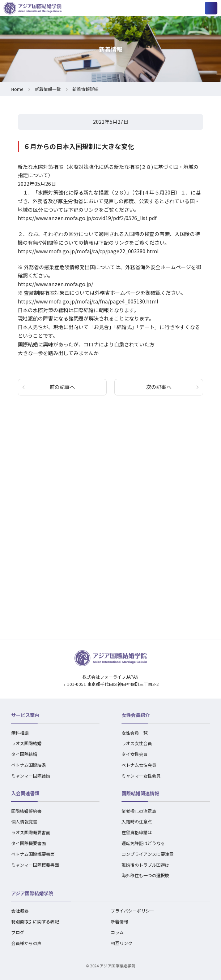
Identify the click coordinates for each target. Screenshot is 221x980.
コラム (117, 932)
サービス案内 (25, 715)
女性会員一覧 (135, 733)
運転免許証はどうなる (143, 843)
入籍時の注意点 (137, 821)
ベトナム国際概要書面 (33, 854)
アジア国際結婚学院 (32, 893)
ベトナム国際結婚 (29, 765)
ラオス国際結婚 (26, 743)
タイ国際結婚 (24, 754)
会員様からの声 (26, 943)
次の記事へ (159, 387)
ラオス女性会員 (137, 743)
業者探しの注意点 (139, 811)
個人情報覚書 (24, 821)
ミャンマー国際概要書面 (35, 865)
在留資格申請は (137, 832)
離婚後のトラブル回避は (145, 865)
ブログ (18, 932)
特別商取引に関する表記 (35, 921)
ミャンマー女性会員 (141, 776)
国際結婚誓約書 (26, 811)
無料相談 (20, 733)
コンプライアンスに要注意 (148, 854)
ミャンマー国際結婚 (31, 776)
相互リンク (122, 943)
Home (17, 89)
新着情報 (119, 921)
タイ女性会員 (135, 754)
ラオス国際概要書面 (31, 832)
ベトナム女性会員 (139, 765)
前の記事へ (62, 387)
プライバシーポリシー (132, 911)
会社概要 (20, 911)
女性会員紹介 (136, 715)
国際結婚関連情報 (140, 793)
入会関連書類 (25, 793)
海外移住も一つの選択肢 (145, 875)
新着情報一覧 (48, 89)
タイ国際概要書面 (29, 843)
